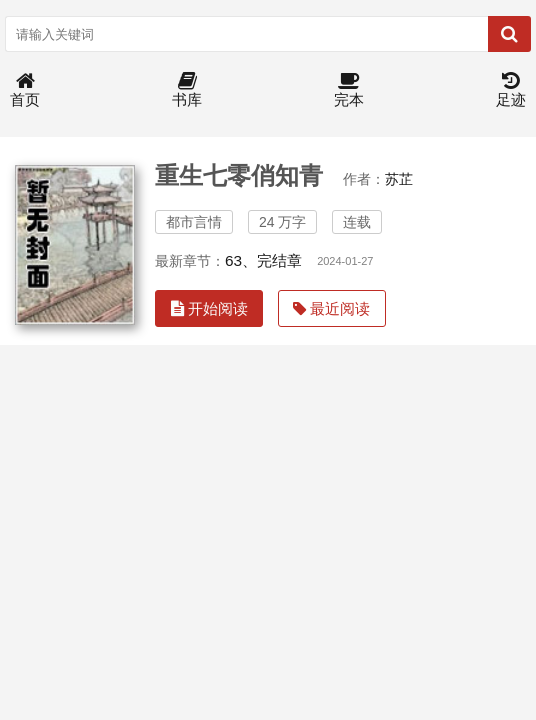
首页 (25, 90)
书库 (187, 90)
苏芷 (399, 179)
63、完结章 (263, 260)
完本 (349, 90)
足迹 (511, 90)
